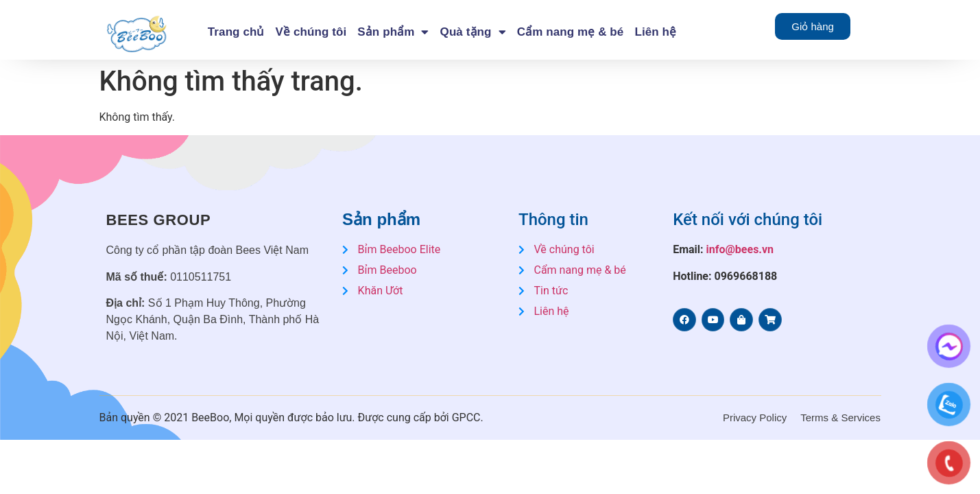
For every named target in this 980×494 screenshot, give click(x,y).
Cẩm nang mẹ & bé (571, 32)
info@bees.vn (740, 249)
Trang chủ (236, 32)
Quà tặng (473, 32)
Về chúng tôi (311, 32)
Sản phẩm (393, 32)
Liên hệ (655, 32)
